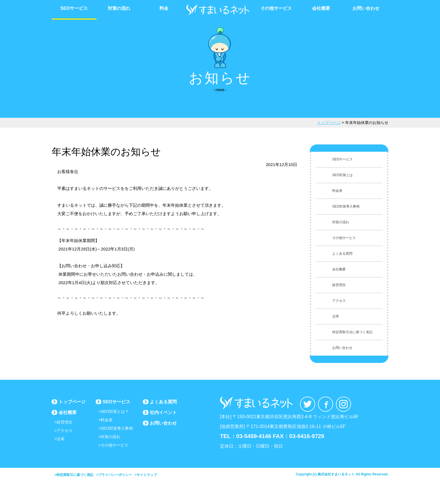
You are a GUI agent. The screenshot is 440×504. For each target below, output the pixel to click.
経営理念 (65, 422)
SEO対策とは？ (115, 411)
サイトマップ (147, 475)
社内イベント (163, 412)
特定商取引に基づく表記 (75, 475)
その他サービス (276, 8)
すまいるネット (220, 10)
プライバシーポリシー (115, 475)
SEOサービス (74, 8)
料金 (164, 8)
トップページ (72, 402)
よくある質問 (163, 402)
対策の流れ (119, 8)
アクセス (65, 431)
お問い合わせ (366, 8)
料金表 (107, 420)
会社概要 (321, 8)
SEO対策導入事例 (117, 428)
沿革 (61, 439)
